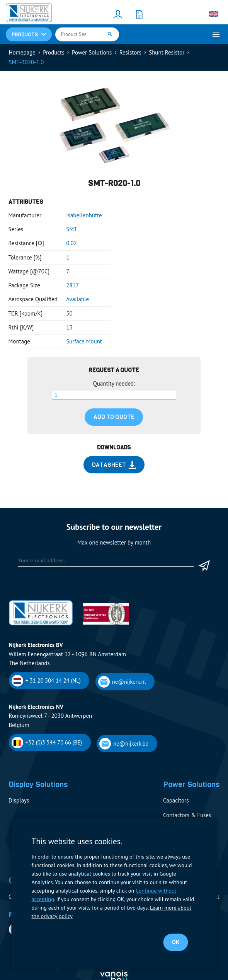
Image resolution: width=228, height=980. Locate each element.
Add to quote (114, 417)
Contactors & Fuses (187, 815)
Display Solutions (38, 784)
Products (54, 52)
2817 (72, 285)
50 (69, 313)
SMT (71, 229)
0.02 (71, 243)
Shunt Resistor (167, 52)
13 (69, 327)
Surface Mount (84, 341)
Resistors (130, 52)
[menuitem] (214, 14)
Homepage (22, 52)
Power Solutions (92, 52)
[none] (214, 14)
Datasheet (114, 465)
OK (176, 942)
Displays (19, 800)
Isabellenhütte (84, 215)
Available (77, 299)
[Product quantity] (114, 395)
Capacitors (176, 800)
